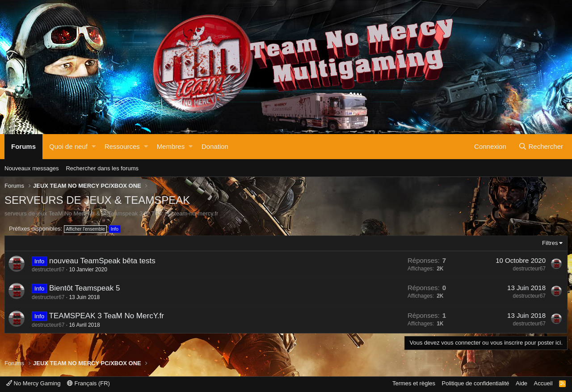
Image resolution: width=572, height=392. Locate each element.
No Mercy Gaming (33, 383)
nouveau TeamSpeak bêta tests (102, 261)
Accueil (543, 383)
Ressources (122, 146)
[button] (94, 147)
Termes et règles (414, 383)
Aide (522, 383)
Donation (215, 146)
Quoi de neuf (68, 146)
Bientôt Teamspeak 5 (84, 288)
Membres (171, 146)
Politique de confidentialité (476, 383)
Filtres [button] (550, 243)
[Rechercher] (541, 147)
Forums (23, 146)
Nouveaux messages (32, 168)
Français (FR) (88, 383)
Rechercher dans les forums (102, 168)
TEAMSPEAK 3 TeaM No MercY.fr (107, 316)
